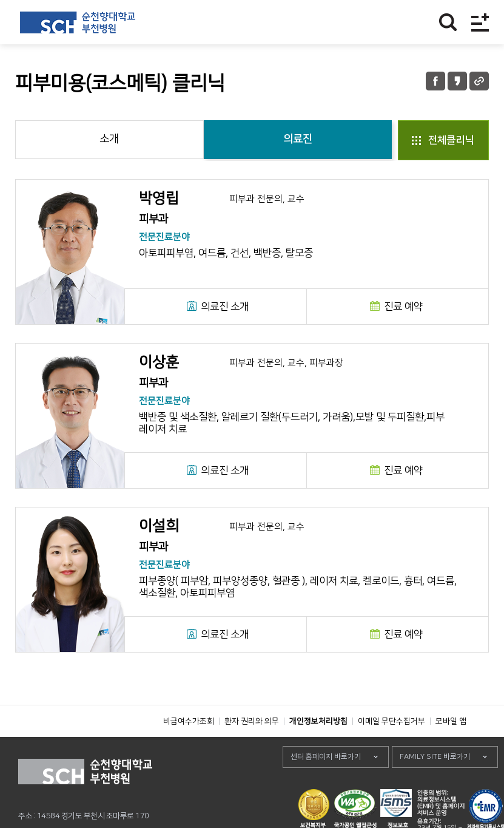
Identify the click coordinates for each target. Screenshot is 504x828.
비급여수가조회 (189, 748)
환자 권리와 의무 (252, 748)
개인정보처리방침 (318, 748)
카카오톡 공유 (457, 81)
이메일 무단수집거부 (391, 748)
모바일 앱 (451, 748)
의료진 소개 (225, 307)
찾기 (448, 22)
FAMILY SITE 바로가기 (435, 784)
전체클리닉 (451, 140)
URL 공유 (479, 81)
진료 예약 (403, 307)
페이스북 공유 (435, 81)
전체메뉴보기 (480, 22)
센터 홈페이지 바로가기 (326, 784)
